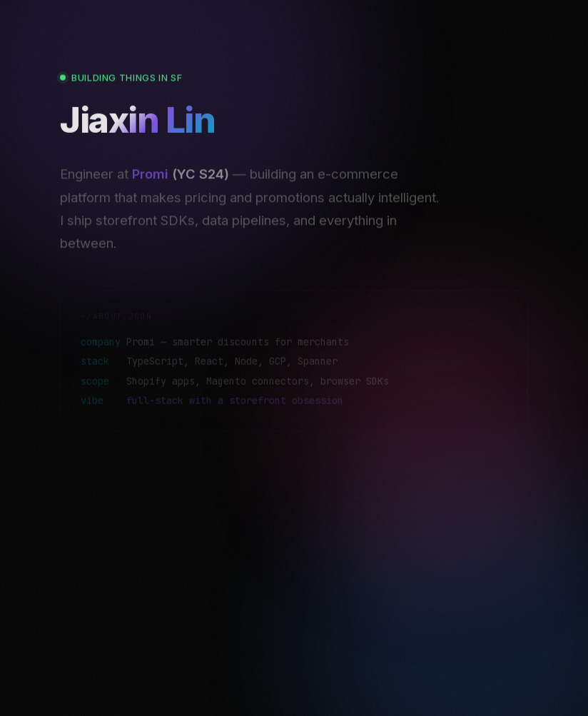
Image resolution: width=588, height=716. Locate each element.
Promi (150, 183)
